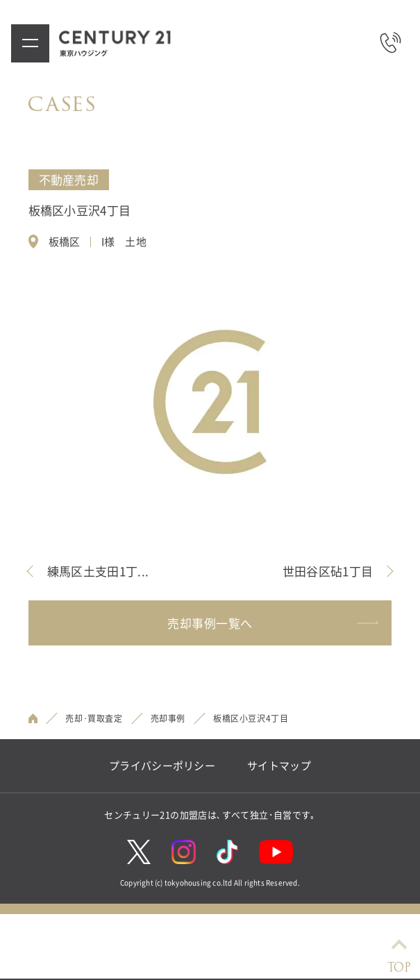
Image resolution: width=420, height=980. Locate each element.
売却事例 (168, 718)
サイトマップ (279, 766)
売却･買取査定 (94, 718)
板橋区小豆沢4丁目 (251, 718)
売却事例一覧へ (272, 623)
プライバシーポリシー (162, 766)
